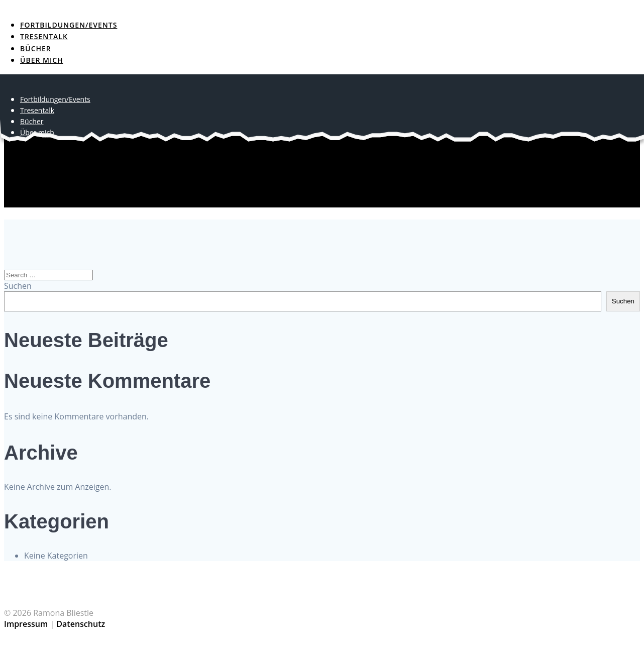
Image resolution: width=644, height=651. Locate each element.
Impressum (26, 624)
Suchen (18, 286)
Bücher (36, 48)
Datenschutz (81, 624)
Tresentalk (44, 36)
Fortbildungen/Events (69, 25)
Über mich (42, 60)
